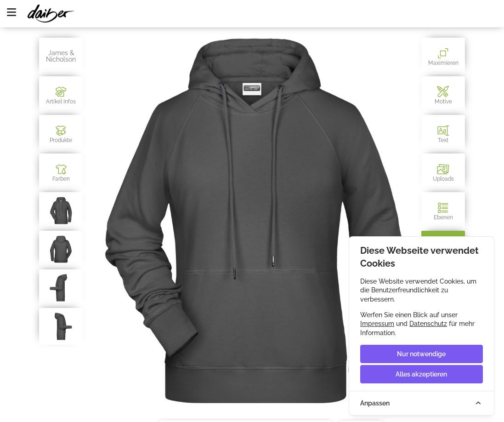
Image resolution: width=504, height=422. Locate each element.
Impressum (377, 324)
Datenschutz (428, 324)
